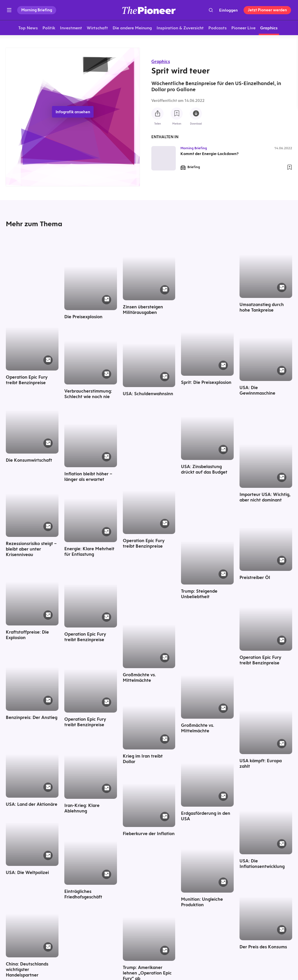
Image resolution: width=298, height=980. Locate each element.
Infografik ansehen (73, 113)
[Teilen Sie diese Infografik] (157, 114)
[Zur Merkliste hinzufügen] (177, 114)
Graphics (161, 61)
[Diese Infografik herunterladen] (196, 114)
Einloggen (228, 10)
